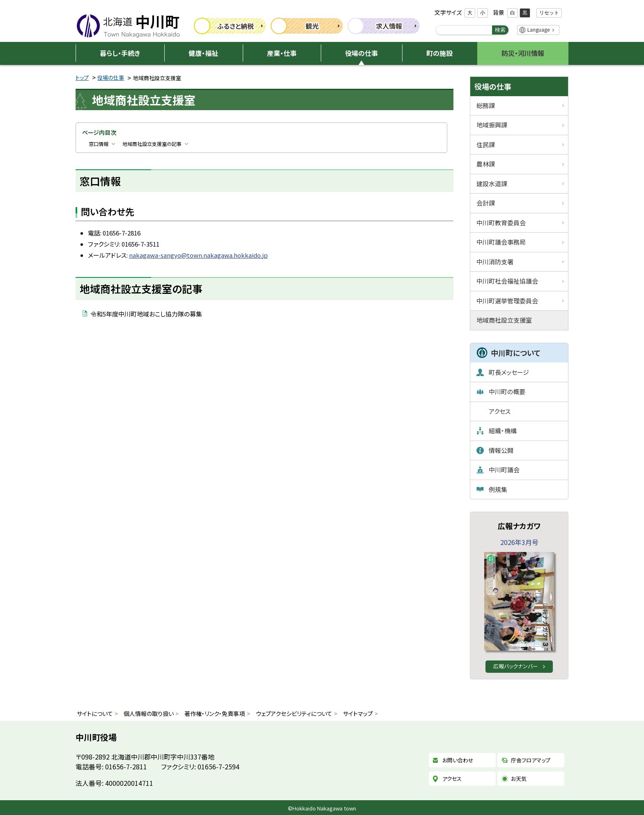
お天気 (519, 779)
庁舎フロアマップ (531, 760)
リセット (549, 13)
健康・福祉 (203, 53)
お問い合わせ (458, 760)
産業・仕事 (282, 53)
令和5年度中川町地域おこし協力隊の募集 (146, 314)
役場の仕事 (361, 53)
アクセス (452, 779)
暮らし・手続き (120, 53)
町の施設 (439, 53)
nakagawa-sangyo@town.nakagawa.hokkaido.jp (198, 255)
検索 (500, 30)
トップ (82, 77)
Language (538, 29)
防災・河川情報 (523, 53)
